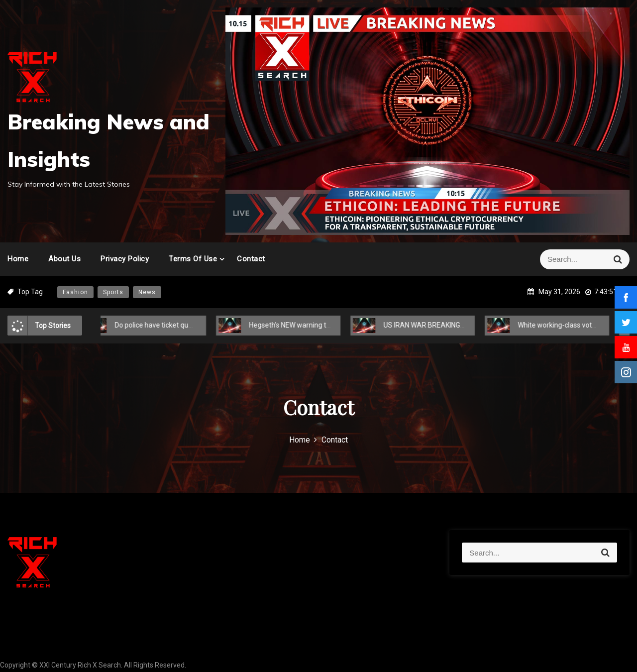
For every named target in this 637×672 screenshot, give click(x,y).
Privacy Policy (125, 259)
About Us (64, 259)
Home (18, 259)
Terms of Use (193, 259)
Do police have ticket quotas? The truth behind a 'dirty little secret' (206, 325)
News (147, 292)
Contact (251, 259)
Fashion (75, 292)
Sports (113, 292)
